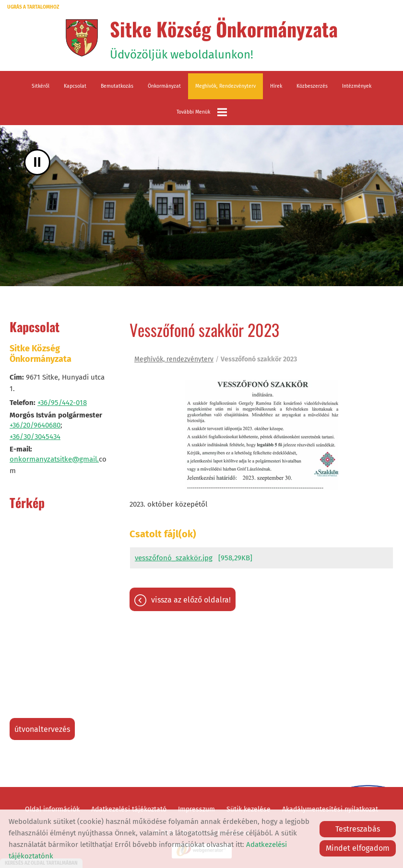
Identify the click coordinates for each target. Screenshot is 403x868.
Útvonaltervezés (42, 729)
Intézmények (357, 86)
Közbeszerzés (312, 86)
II (37, 162)
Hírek (276, 86)
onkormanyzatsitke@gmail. (54, 459)
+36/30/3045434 (35, 437)
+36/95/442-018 (62, 403)
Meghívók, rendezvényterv (225, 86)
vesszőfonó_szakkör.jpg (174, 558)
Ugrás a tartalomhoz (33, 7)
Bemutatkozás (117, 86)
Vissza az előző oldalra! (191, 600)
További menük (202, 112)
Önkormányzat (164, 86)
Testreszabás (358, 829)
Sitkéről (41, 86)
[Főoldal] (82, 38)
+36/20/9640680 (35, 425)
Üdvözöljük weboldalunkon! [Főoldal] (224, 38)
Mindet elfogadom (358, 848)
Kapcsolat (75, 86)
